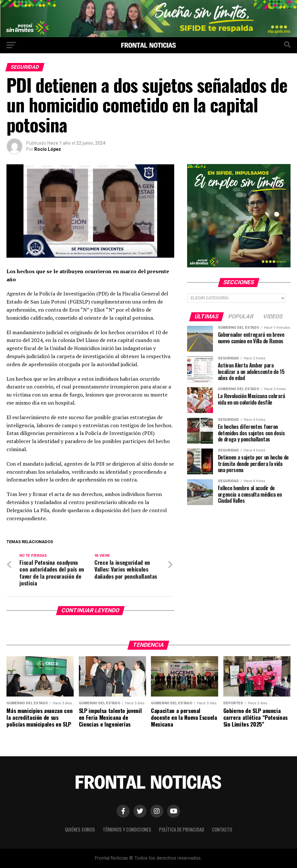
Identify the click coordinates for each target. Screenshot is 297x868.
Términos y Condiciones (127, 829)
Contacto (222, 829)
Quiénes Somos (80, 829)
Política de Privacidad (182, 829)
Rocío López (48, 149)
